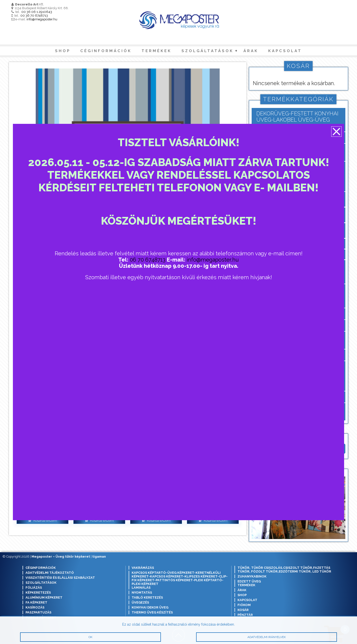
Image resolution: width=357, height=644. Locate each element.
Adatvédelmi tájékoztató (50, 573)
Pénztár (245, 615)
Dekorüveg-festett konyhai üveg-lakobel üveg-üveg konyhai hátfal (297, 120)
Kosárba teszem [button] (45, 521)
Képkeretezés (38, 593)
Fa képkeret (36, 602)
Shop (63, 51)
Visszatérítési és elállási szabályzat (60, 578)
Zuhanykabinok (252, 576)
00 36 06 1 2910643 (37, 12)
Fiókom (244, 605)
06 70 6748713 (148, 260)
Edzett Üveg (249, 581)
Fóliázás (34, 588)
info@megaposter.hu (42, 19)
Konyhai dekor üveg (150, 607)
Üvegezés (140, 602)
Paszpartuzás (38, 612)
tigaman (99, 557)
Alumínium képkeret (44, 597)
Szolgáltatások (208, 51)
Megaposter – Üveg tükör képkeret (61, 557)
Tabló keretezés (147, 597)
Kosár (243, 610)
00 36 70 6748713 (34, 16)
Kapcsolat (285, 51)
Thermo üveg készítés (152, 612)
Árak (251, 51)
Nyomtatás (142, 593)
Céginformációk (106, 51)
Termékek (157, 51)
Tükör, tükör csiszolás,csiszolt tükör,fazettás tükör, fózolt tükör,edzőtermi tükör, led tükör (284, 570)
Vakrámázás (143, 568)
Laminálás (141, 588)
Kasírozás (35, 607)
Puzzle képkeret (41, 617)
